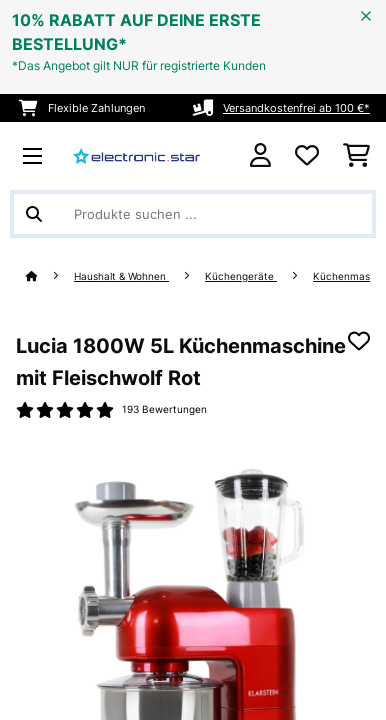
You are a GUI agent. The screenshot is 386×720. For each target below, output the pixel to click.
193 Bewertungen (164, 409)
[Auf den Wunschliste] (359, 341)
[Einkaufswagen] (356, 156)
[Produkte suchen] (193, 214)
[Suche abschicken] (34, 214)
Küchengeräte (241, 276)
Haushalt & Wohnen (121, 276)
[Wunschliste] (307, 156)
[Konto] (260, 155)
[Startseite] (50, 276)
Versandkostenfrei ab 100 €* (296, 108)
